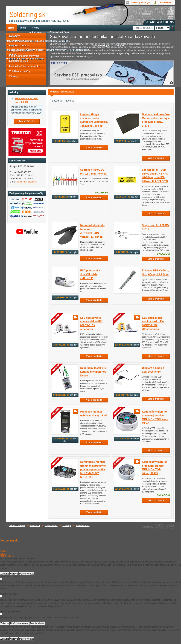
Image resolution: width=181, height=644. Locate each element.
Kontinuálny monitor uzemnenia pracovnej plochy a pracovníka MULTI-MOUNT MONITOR (93, 470)
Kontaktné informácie (17, 59)
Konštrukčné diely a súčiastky (23, 66)
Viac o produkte (94, 147)
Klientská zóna (83, 526)
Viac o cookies (7, 556)
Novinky (70, 101)
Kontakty (67, 526)
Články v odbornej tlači (38, 50)
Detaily (3, 553)
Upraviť (14, 574)
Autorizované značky (16, 50)
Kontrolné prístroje (18, 61)
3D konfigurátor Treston (62, 50)
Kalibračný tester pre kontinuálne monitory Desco (93, 372)
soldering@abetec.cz (27, 182)
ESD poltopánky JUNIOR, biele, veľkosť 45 (90, 274)
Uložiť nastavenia (19, 623)
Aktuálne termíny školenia (19, 41)
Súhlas (3, 551)
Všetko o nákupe (17, 526)
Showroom (35, 526)
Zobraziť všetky (27, 121)
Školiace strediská (60, 41)
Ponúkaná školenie (42, 41)
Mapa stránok (51, 526)
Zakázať (5, 574)
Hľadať (173, 28)
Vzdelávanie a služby (19, 71)
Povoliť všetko (27, 574)
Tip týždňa (56, 101)
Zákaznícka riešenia (59, 32)
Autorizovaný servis (39, 32)
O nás (30, 59)
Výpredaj (13, 76)
